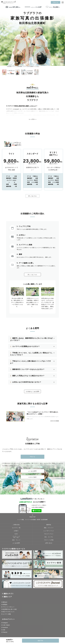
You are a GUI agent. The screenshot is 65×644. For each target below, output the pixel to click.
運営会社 (5, 602)
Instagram (5, 623)
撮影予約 (40, 641)
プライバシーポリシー (8, 607)
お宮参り (16, 531)
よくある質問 (32, 471)
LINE (4, 630)
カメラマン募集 (7, 614)
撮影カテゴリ (9, 594)
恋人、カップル (49, 537)
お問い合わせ (49, 543)
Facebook (5, 627)
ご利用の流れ (16, 525)
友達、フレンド (16, 540)
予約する (56, 2)
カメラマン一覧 (16, 528)
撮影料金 (49, 525)
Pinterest (5, 632)
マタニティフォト (49, 534)
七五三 (16, 534)
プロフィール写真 (49, 540)
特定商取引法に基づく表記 (10, 609)
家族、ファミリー (49, 528)
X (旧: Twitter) (6, 625)
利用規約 (5, 605)
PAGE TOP (32, 516)
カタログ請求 (32, 477)
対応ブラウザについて (8, 612)
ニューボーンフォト (49, 531)
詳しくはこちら (32, 196)
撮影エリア (8, 597)
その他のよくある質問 (32, 391)
